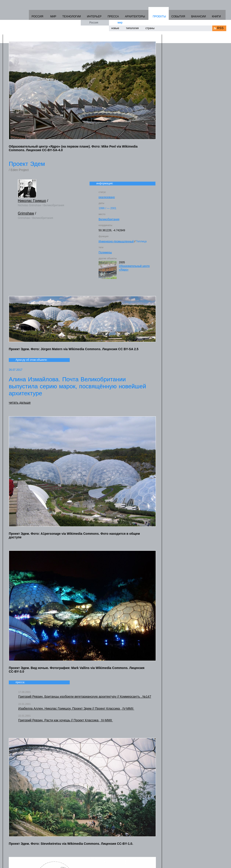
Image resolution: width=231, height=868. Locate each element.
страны (150, 28)
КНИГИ (216, 16)
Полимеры (105, 252)
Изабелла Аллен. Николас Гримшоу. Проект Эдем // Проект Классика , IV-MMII (76, 708)
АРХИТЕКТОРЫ (135, 16)
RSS (220, 28)
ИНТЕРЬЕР (94, 16)
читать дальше (20, 403)
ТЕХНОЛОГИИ (72, 16)
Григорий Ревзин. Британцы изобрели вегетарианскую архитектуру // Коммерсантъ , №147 (85, 697)
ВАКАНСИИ (198, 16)
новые (115, 28)
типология (132, 28)
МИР (53, 16)
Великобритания (109, 219)
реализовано (107, 197)
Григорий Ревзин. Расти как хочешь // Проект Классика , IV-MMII (66, 720)
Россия (94, 23)
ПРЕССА (113, 16)
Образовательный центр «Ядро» (134, 268)
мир (120, 23)
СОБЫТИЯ (178, 16)
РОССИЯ (37, 16)
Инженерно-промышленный (116, 241)
